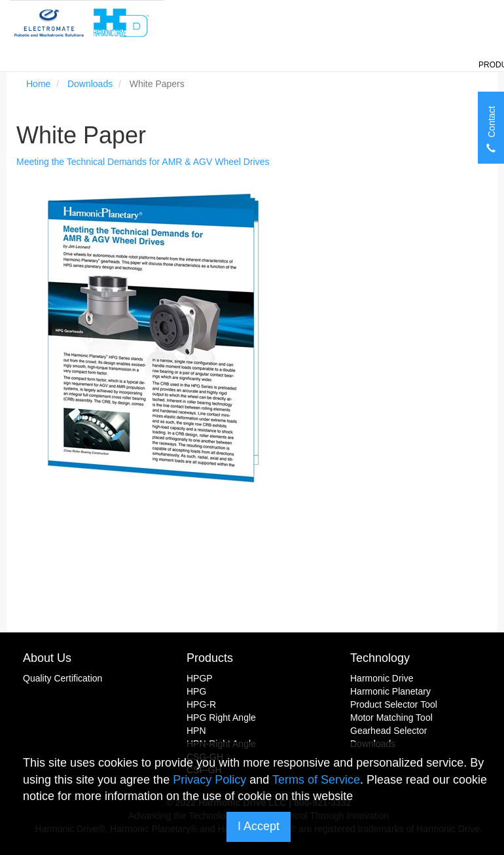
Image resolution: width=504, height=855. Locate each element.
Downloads (90, 84)
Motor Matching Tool (391, 718)
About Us (47, 658)
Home (38, 84)
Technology (380, 658)
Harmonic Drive (382, 678)
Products (210, 658)
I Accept (259, 826)
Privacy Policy (209, 780)
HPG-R (201, 704)
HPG (196, 691)
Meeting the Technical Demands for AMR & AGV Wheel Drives (143, 162)
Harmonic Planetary (390, 691)
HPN (196, 731)
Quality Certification (63, 678)
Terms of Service (316, 780)
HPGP (200, 678)
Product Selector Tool (394, 704)
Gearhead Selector (389, 731)
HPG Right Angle (221, 718)
